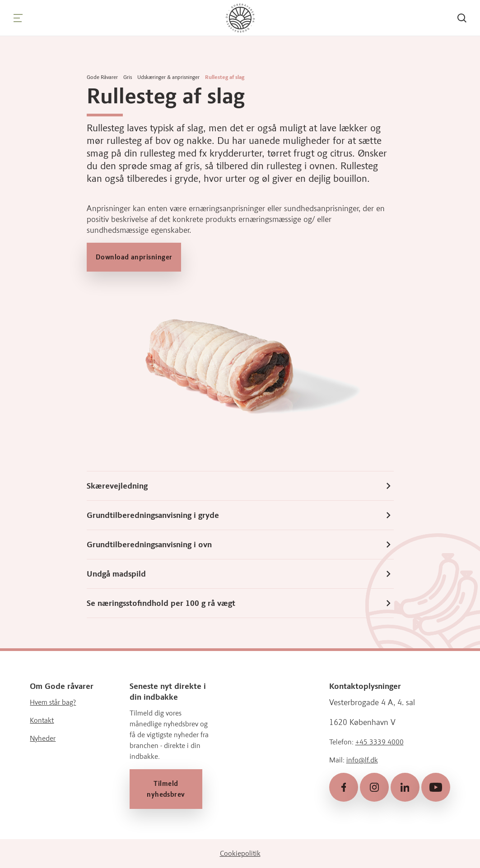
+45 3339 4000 (380, 742)
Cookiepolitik (240, 853)
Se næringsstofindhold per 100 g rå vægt (240, 603)
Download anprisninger (134, 257)
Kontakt (42, 721)
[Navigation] (18, 18)
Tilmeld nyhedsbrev (166, 790)
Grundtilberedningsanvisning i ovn (240, 545)
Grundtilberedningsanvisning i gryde (240, 515)
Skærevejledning (240, 486)
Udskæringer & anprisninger (168, 77)
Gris (128, 77)
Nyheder (43, 739)
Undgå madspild (240, 574)
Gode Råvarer (102, 77)
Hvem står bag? (53, 703)
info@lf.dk (362, 760)
